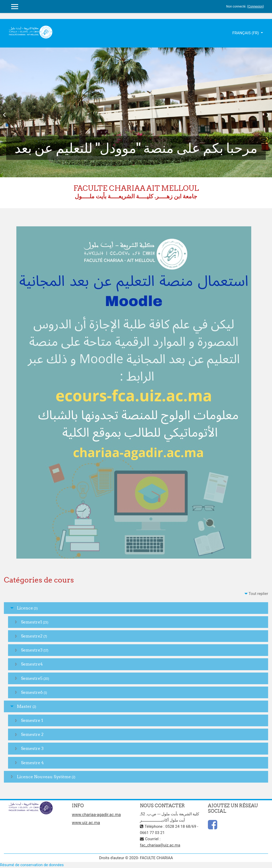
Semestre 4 (32, 763)
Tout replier (258, 594)
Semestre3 (32, 650)
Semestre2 (32, 636)
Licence (25, 608)
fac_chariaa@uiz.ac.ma (160, 845)
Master (24, 706)
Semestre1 (32, 622)
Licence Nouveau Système (44, 777)
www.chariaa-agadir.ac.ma (96, 815)
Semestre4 (32, 664)
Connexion (256, 6)
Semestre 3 (32, 748)
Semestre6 (32, 692)
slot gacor (69, 32)
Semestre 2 (32, 734)
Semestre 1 (32, 720)
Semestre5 (32, 678)
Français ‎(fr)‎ (246, 33)
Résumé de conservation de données (32, 865)
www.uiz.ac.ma (86, 823)
